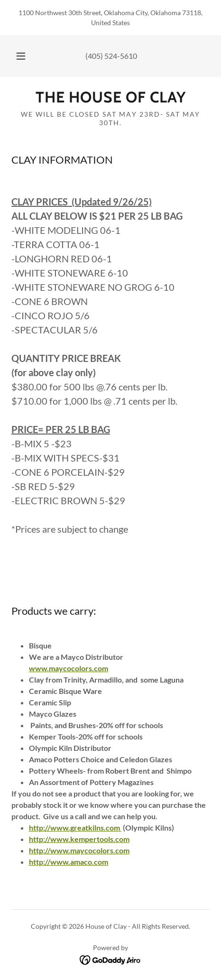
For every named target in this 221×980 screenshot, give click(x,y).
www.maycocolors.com (69, 668)
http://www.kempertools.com (79, 839)
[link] (110, 97)
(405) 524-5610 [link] (111, 56)
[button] (21, 56)
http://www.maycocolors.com (79, 850)
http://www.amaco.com (69, 862)
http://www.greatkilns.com (74, 827)
